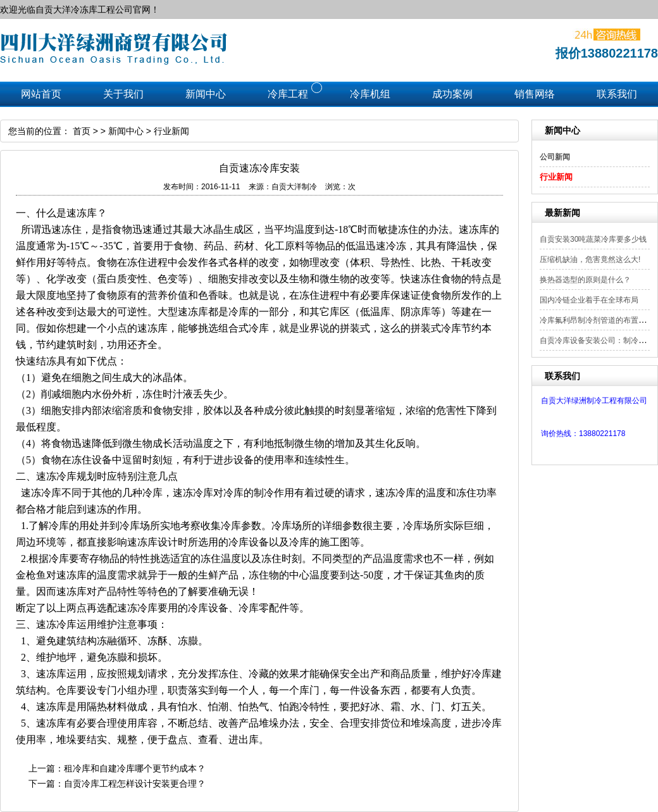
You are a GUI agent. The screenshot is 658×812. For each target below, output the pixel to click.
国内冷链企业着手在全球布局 (589, 300)
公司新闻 (555, 157)
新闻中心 (126, 131)
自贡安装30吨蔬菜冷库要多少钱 (593, 239)
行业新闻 (556, 177)
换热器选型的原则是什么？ (585, 280)
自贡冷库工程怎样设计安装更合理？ (135, 784)
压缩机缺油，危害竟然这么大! (590, 259)
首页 (82, 131)
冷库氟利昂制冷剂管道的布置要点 (597, 320)
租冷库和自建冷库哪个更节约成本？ (135, 768)
